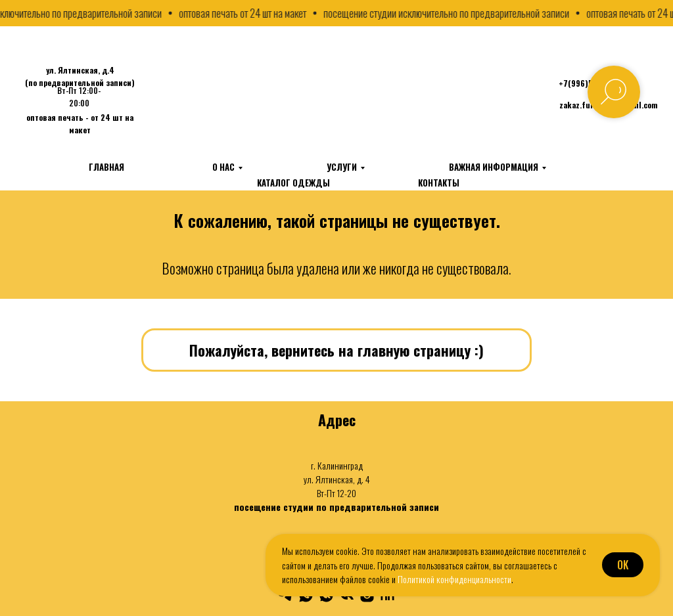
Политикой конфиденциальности (454, 579)
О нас (223, 167)
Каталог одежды (293, 183)
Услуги (342, 167)
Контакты (439, 183)
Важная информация (494, 167)
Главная (106, 167)
